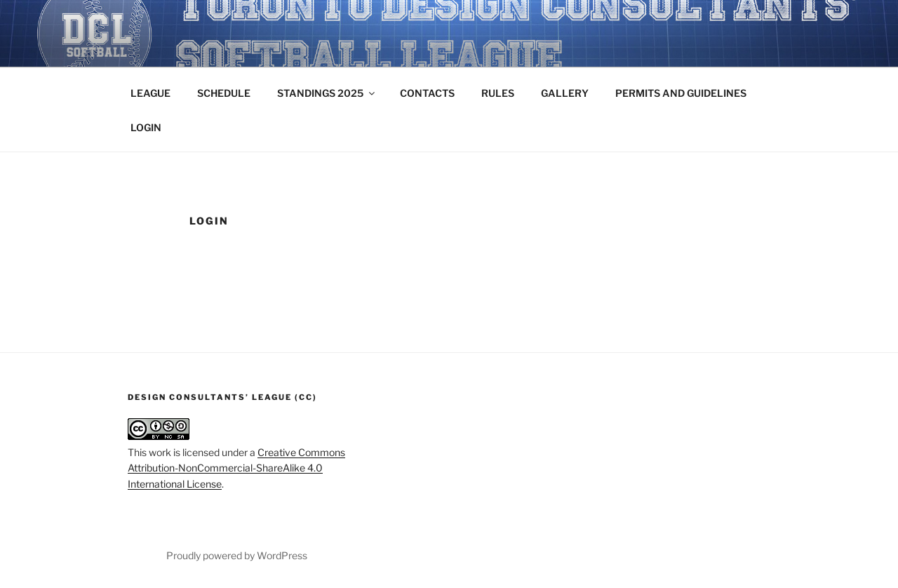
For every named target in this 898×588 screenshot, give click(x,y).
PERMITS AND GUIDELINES (681, 93)
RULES (498, 93)
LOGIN (146, 127)
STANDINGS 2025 (327, 93)
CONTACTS (427, 93)
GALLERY (565, 93)
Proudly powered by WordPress (237, 555)
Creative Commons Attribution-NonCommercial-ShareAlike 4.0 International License (236, 468)
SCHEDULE (224, 93)
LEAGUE (150, 93)
